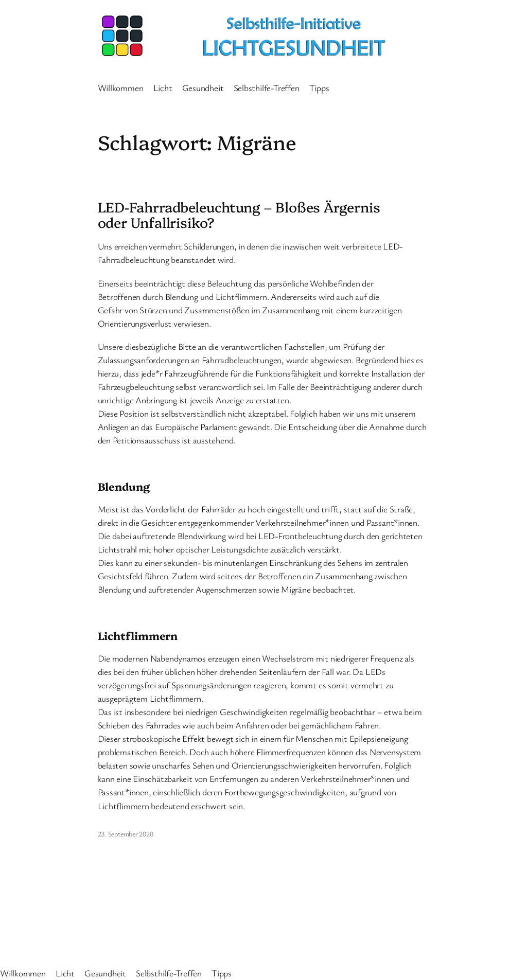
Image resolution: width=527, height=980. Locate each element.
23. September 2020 (126, 834)
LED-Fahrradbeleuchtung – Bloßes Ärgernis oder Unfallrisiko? (239, 215)
